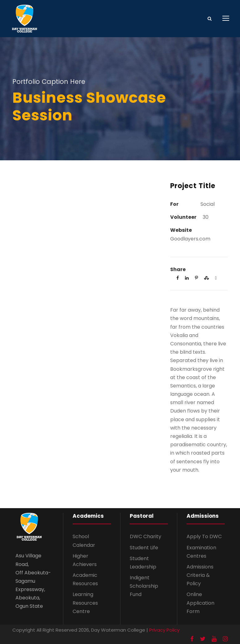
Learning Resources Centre (85, 603)
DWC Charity (145, 536)
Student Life (144, 548)
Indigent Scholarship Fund (144, 586)
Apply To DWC (204, 536)
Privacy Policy (164, 630)
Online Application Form (200, 603)
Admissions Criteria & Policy (200, 575)
